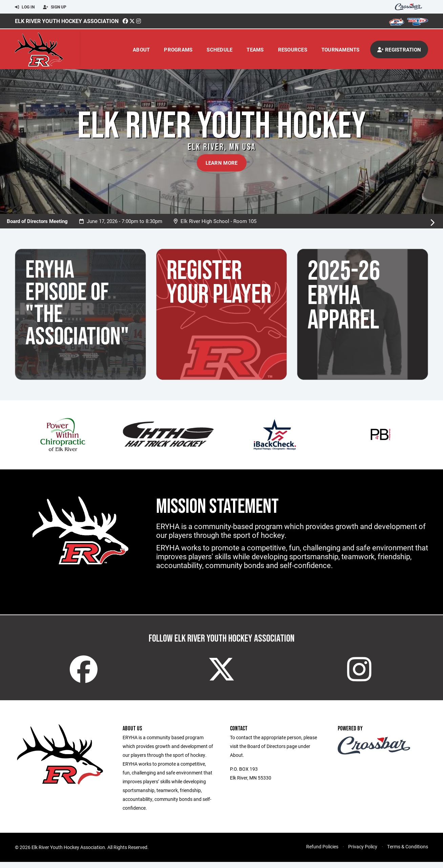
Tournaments (341, 49)
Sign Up (55, 7)
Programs (178, 49)
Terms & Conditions (408, 853)
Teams (255, 49)
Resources (293, 49)
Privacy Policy (363, 853)
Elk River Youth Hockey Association (67, 21)
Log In (25, 7)
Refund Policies (322, 853)
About (141, 49)
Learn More (222, 163)
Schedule (219, 49)
